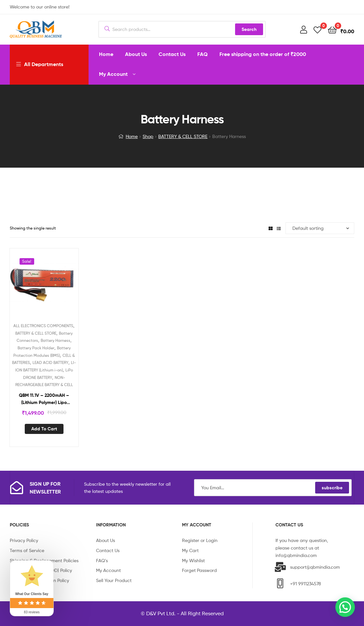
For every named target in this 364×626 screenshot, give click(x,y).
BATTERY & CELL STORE (183, 136)
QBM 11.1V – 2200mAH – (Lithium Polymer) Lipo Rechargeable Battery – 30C (44, 399)
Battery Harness (56, 340)
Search (249, 29)
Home (132, 136)
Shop (148, 136)
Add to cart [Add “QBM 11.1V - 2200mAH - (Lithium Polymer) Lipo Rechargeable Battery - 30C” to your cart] (44, 429)
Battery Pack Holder (36, 348)
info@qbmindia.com (296, 555)
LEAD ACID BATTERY (50, 362)
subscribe (332, 488)
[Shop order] (320, 228)
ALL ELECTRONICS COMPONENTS (43, 326)
